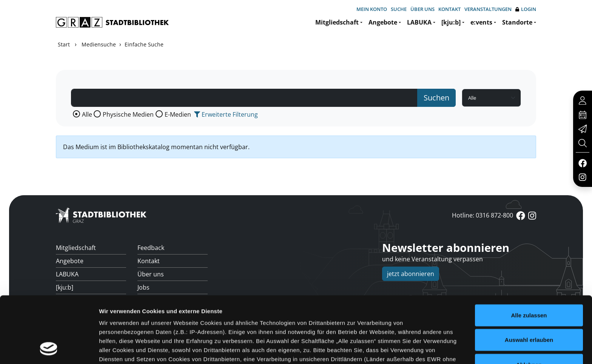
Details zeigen (402, 349)
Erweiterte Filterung (226, 114)
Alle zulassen (529, 255)
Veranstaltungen (488, 9)
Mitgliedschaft (337, 22)
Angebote (383, 22)
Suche (399, 9)
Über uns (422, 9)
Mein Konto (372, 9)
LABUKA (419, 22)
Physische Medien (128, 114)
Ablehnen (529, 304)
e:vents (481, 22)
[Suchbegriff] (244, 98)
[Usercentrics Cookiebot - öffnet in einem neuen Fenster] (49, 349)
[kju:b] (451, 22)
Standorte (517, 22)
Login (526, 9)
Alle (87, 114)
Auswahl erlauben (529, 279)
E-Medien (178, 114)
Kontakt (449, 9)
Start (64, 44)
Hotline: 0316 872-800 (483, 215)
